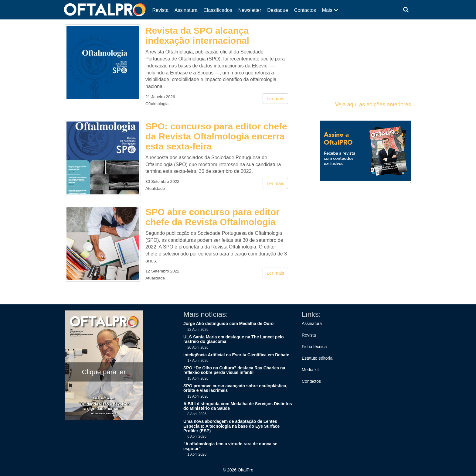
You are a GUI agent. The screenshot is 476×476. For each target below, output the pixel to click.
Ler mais (275, 99)
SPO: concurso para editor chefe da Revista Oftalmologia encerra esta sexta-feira (216, 136)
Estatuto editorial (318, 358)
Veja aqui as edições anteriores (373, 104)
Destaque (278, 10)
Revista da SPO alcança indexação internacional (197, 36)
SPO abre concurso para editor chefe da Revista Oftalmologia (212, 217)
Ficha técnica (314, 347)
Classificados (218, 10)
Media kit (310, 370)
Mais (330, 10)
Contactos (305, 10)
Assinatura (186, 10)
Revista (160, 10)
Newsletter (250, 10)
